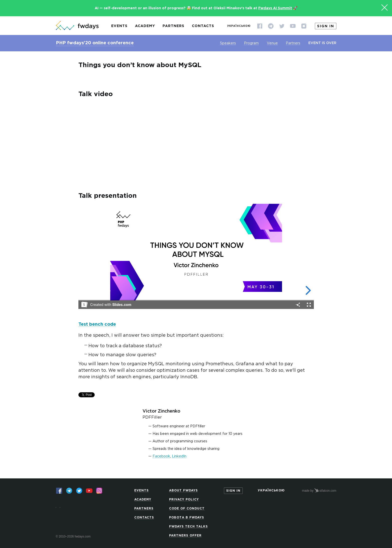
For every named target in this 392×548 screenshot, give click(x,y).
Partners (173, 26)
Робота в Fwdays (187, 518)
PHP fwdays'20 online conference (95, 43)
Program (251, 43)
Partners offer (185, 536)
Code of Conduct (187, 509)
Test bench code (97, 324)
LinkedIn (179, 456)
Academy (145, 26)
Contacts (203, 26)
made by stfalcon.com (319, 490)
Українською (239, 26)
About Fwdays (183, 491)
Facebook (161, 456)
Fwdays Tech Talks (188, 527)
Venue (272, 43)
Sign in (326, 26)
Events (119, 26)
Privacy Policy (184, 500)
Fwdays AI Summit (275, 8)
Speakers (228, 43)
